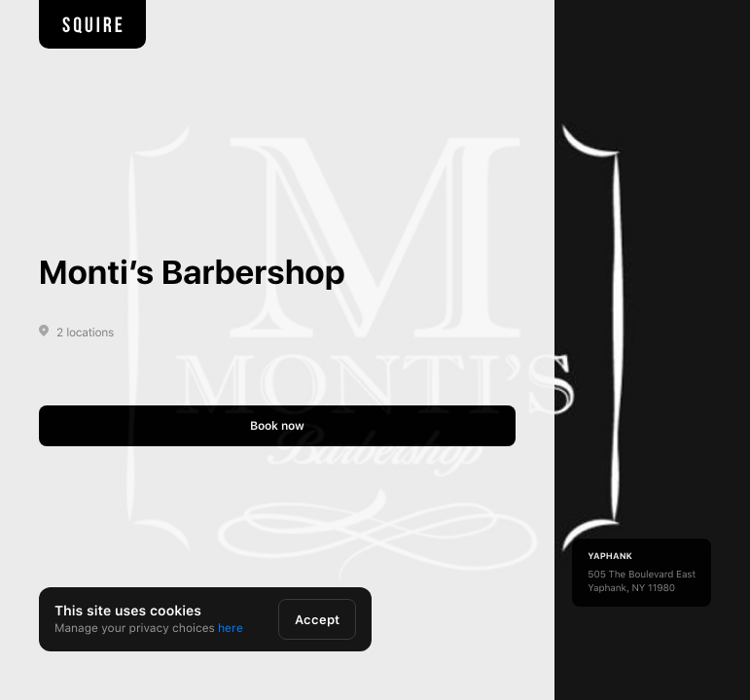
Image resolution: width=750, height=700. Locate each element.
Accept (317, 620)
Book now (277, 426)
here (231, 628)
